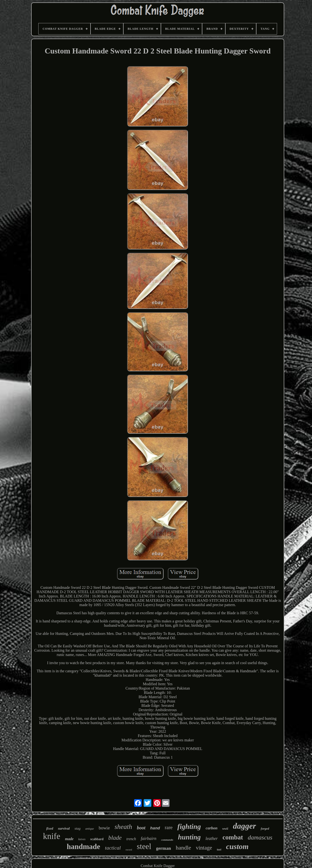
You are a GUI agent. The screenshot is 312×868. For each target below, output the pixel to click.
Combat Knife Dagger (158, 866)
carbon (212, 828)
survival (64, 828)
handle (183, 848)
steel (144, 846)
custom (237, 846)
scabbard (97, 839)
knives (82, 839)
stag (77, 828)
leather (212, 838)
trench (131, 839)
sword (129, 850)
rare (169, 827)
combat (233, 837)
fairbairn (149, 838)
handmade (84, 847)
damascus (260, 837)
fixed (50, 829)
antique (90, 829)
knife (52, 836)
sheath (123, 827)
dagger (244, 826)
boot (141, 828)
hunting (189, 837)
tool (219, 850)
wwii (225, 829)
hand (155, 828)
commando (167, 840)
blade (115, 838)
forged (265, 829)
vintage (204, 848)
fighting (189, 826)
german (164, 848)
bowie (104, 828)
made (69, 839)
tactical (113, 848)
